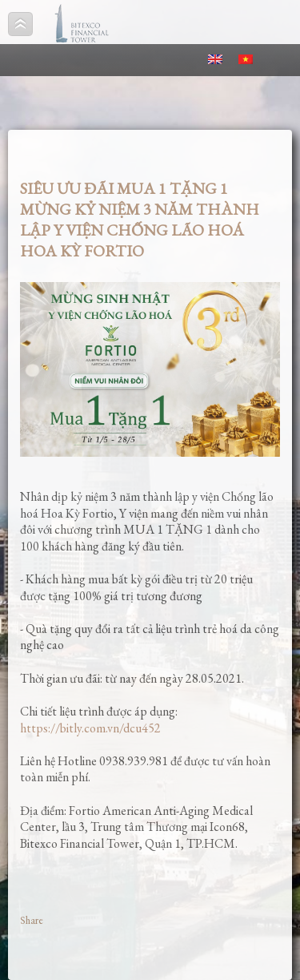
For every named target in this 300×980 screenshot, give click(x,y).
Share (32, 920)
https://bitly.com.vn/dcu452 (90, 728)
